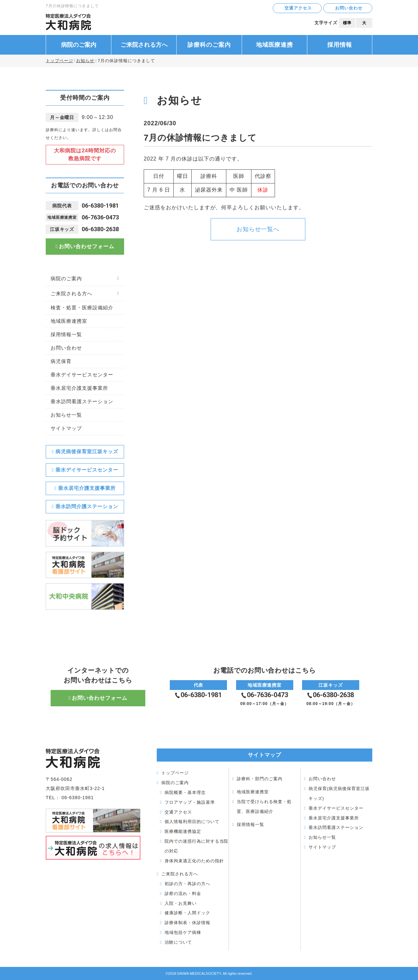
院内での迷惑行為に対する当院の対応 (196, 846)
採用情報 (340, 45)
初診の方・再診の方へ (187, 884)
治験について (178, 942)
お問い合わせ (349, 8)
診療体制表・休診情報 (187, 923)
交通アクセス (298, 8)
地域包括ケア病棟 (183, 932)
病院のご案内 (79, 45)
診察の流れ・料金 (183, 894)
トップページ (59, 61)
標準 (347, 23)
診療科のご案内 (209, 45)
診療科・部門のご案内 (260, 779)
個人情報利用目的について (192, 822)
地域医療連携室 (69, 321)
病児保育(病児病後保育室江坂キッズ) (339, 793)
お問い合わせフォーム (87, 246)
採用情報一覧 (66, 334)
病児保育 (61, 361)
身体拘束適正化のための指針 (194, 861)
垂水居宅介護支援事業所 (79, 388)
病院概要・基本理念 (185, 792)
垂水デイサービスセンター (82, 375)
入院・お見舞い (181, 903)
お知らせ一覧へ (258, 229)
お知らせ (85, 61)
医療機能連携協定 (183, 831)
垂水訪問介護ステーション (87, 506)
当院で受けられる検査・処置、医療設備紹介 (264, 807)
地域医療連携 (275, 45)
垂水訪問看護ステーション (82, 401)
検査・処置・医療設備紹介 (82, 308)
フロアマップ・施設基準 (190, 802)
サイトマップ (66, 428)
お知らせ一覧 (66, 415)
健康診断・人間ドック (187, 913)
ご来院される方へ (144, 45)
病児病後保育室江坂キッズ (87, 451)
